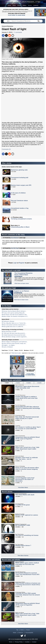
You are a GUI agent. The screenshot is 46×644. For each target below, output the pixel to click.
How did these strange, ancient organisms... (15, 337)
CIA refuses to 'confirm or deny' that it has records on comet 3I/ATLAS (28, 428)
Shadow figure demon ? (23, 545)
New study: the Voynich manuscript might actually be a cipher (27, 418)
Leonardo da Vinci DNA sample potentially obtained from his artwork (28, 594)
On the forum (7, 306)
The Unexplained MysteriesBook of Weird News (24, 274)
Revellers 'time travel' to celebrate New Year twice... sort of (27, 458)
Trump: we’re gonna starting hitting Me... (14, 313)
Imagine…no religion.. (9, 345)
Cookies (27, 642)
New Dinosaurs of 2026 (10, 332)
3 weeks (29, 383)
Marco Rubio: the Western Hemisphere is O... (16, 316)
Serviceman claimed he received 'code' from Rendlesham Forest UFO (27, 574)
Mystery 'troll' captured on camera (27, 515)
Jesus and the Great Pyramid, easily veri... (15, 343)
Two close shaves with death (25, 495)
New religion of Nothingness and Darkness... (16, 342)
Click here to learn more (22, 283)
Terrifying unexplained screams (21, 219)
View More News (23, 487)
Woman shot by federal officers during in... (15, 311)
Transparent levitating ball (20, 178)
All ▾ (8, 21)
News (14, 5)
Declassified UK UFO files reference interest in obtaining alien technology (28, 407)
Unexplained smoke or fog (20, 208)
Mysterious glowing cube (19, 170)
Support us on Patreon (22, 291)
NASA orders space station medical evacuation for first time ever (27, 564)
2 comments (17, 32)
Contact (34, 642)
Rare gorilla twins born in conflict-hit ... (14, 327)
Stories (30, 5)
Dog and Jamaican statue (19, 201)
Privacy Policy (19, 642)
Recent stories (7, 492)
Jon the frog (15, 248)
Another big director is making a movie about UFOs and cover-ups (26, 397)
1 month (39, 383)
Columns (36, 5)
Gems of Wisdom (8, 347)
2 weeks (18, 383)
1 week (7, 383)
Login (15, 263)
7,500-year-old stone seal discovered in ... (15, 333)
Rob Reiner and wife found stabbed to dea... (15, 315)
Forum (19, 5)
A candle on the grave (23, 505)
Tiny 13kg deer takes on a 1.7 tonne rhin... (15, 323)
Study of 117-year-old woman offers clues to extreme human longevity (27, 468)
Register (22, 263)
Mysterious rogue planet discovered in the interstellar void (27, 387)
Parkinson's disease (9, 321)
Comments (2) (6, 149)
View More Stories (23, 556)
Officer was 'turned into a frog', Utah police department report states (27, 448)
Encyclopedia (29, 633)
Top (17, 630)
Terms (11, 642)
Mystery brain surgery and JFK (21, 185)
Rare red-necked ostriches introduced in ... (15, 325)
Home (9, 5)
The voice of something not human (27, 535)
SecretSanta (15, 238)
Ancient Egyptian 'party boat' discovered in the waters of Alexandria (25, 479)
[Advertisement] (23, 108)
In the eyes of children (18, 193)
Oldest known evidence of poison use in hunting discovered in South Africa (28, 584)
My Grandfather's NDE (23, 525)
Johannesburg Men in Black (20, 227)
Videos (24, 5)
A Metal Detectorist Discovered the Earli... (15, 335)
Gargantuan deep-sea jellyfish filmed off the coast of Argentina (27, 438)
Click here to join (16, 353)
